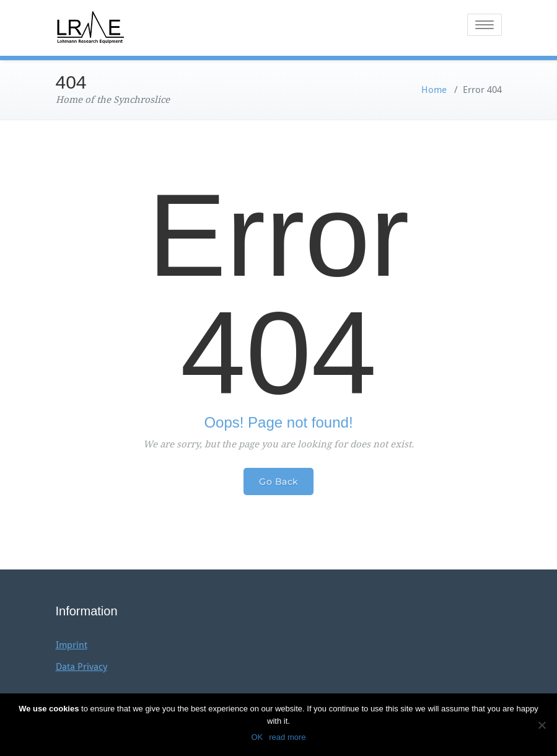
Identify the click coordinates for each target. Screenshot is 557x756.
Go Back (278, 481)
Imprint (72, 645)
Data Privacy (81, 667)
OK (257, 737)
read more (287, 737)
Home (434, 90)
